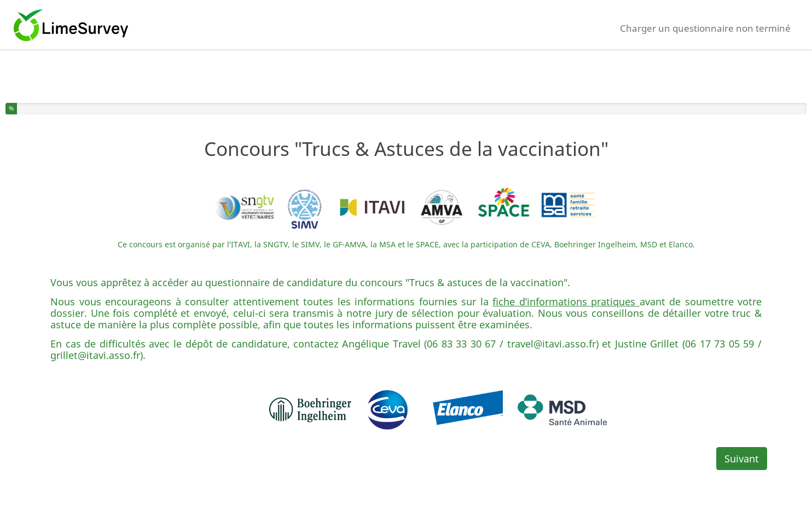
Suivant (742, 459)
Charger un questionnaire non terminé (705, 28)
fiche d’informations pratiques (566, 302)
